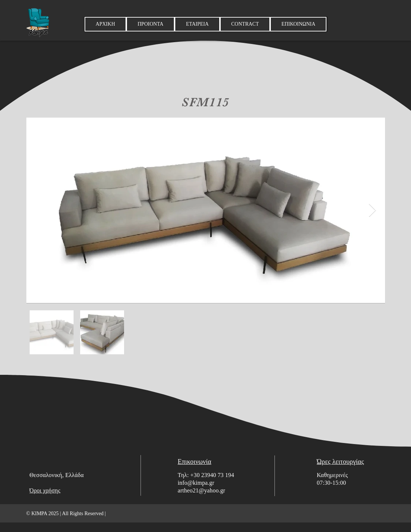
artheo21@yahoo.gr (202, 490)
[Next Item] (372, 210)
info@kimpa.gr (196, 483)
